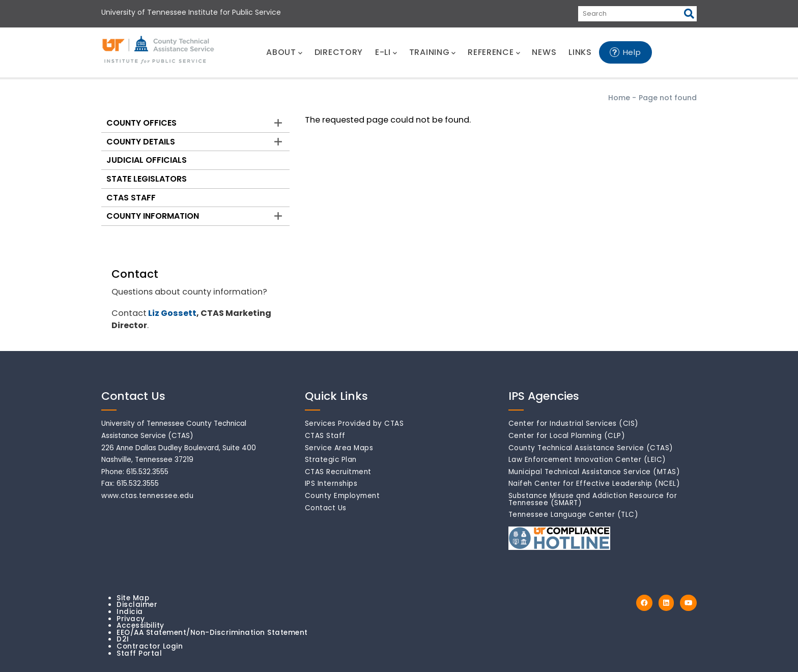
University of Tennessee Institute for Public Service (191, 12)
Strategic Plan (331, 460)
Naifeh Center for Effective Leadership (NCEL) (594, 484)
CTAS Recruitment (338, 472)
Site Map (133, 598)
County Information (153, 216)
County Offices (141, 123)
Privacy (131, 619)
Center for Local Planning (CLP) (567, 436)
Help (632, 52)
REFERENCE (494, 52)
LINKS (580, 52)
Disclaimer (137, 605)
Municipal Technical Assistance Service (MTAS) (594, 472)
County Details (141, 142)
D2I (123, 639)
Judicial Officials (147, 160)
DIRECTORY (339, 52)
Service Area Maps (339, 448)
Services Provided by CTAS (354, 423)
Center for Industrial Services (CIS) (574, 423)
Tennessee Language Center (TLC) (574, 515)
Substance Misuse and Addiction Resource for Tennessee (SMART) (593, 499)
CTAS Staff (131, 198)
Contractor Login (150, 646)
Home (619, 98)
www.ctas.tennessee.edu (147, 496)
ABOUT (284, 52)
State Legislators (147, 179)
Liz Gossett (172, 313)
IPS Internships (331, 484)
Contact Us (326, 508)
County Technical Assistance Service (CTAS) (591, 448)
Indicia (130, 612)
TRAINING (432, 52)
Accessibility (140, 625)
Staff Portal (139, 653)
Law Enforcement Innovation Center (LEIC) (587, 460)
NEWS (544, 52)
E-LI (386, 52)
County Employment (343, 496)
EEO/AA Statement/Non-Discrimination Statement (212, 633)
